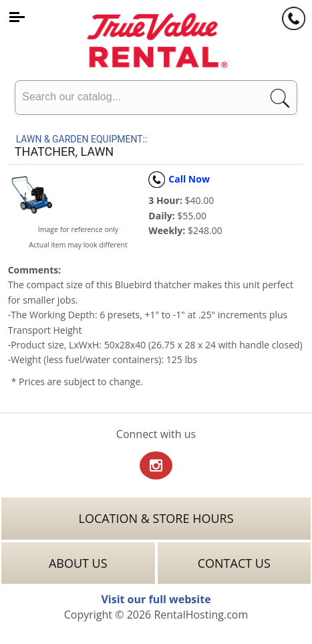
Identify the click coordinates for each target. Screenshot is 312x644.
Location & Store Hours (156, 518)
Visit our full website (156, 599)
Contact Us (234, 563)
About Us (78, 563)
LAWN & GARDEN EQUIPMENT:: (82, 139)
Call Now (179, 179)
